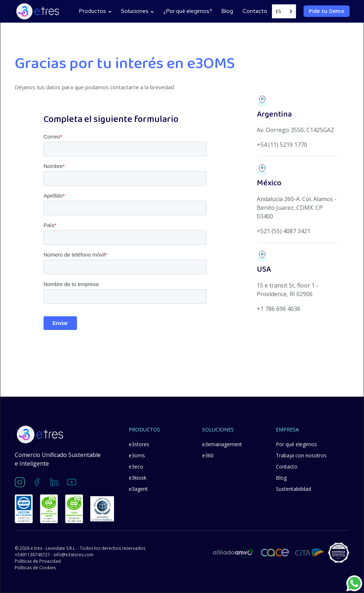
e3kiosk (138, 478)
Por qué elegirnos (296, 444)
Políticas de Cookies (35, 568)
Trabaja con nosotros (301, 455)
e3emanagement (222, 444)
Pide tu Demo (327, 11)
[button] (95, 11)
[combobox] (284, 11)
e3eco (136, 467)
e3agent (138, 489)
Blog (227, 11)
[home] (38, 11)
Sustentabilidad (294, 489)
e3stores (139, 444)
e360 (208, 455)
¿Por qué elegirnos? (188, 11)
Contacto (255, 11)
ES (279, 11)
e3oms (137, 455)
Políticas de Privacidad (38, 561)
